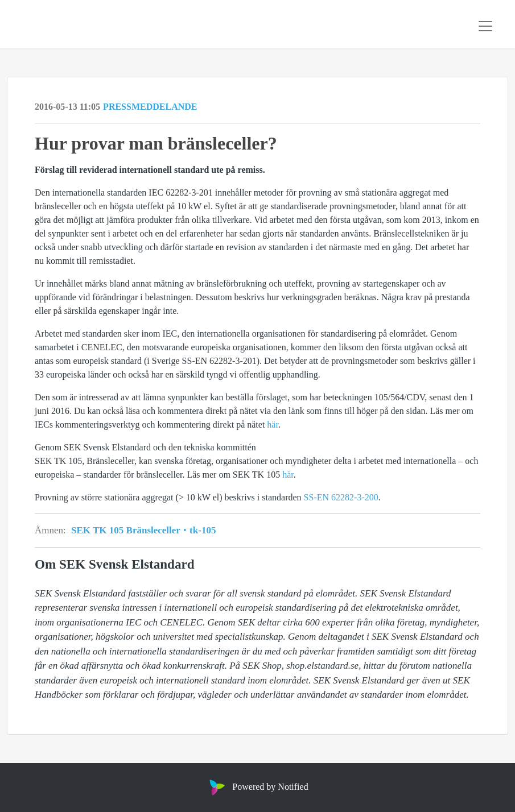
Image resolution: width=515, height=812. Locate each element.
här (273, 424)
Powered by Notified (257, 787)
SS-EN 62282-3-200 (341, 497)
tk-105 (202, 530)
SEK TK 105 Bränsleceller (129, 530)
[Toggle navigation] (485, 26)
